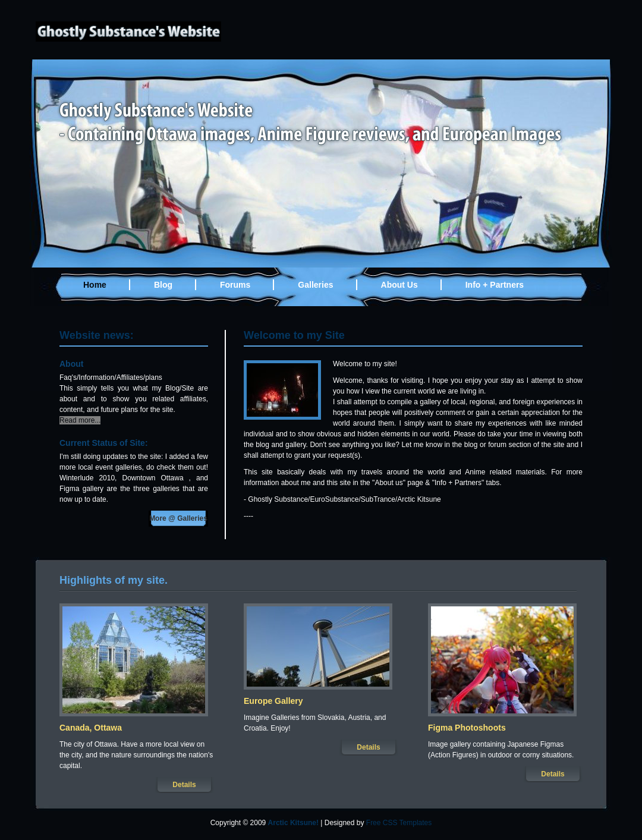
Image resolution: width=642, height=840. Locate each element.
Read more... (80, 420)
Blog (163, 285)
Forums (235, 285)
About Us (399, 285)
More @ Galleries (178, 518)
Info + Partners (495, 285)
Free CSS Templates (399, 823)
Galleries (315, 285)
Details (184, 785)
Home (95, 285)
